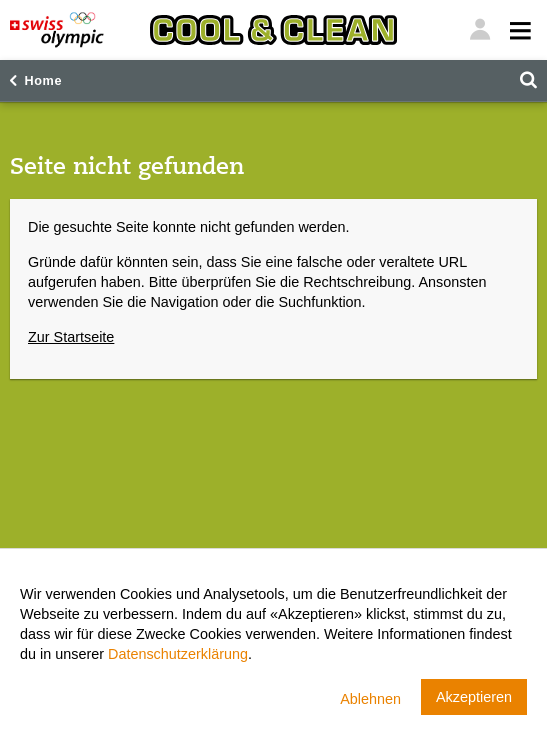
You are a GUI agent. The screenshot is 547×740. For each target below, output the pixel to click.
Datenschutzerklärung (178, 654)
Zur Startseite (71, 337)
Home (43, 81)
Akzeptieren (474, 697)
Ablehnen (370, 699)
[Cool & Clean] (273, 30)
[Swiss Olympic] (57, 30)
